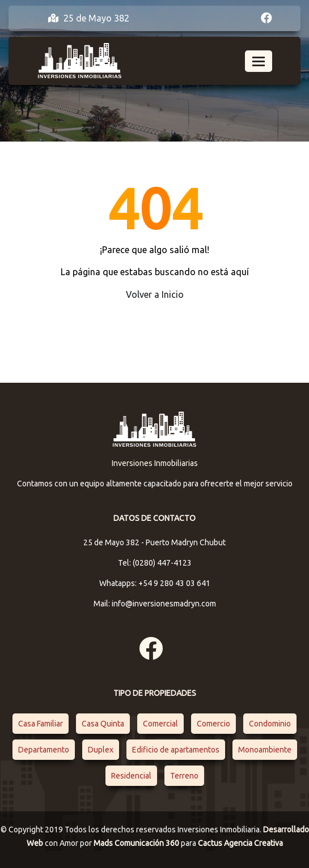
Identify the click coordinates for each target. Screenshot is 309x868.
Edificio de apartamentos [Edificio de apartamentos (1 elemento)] (176, 750)
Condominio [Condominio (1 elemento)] (270, 724)
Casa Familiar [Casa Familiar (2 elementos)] (41, 724)
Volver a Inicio (155, 294)
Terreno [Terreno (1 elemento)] (184, 776)
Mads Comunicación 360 (137, 843)
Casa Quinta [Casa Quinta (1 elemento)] (103, 724)
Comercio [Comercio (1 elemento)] (213, 724)
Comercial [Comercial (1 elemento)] (160, 724)
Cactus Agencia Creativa (240, 843)
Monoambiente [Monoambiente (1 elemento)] (265, 750)
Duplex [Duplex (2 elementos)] (101, 750)
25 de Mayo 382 (89, 18)
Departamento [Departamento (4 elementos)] (44, 750)
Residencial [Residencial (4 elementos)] (131, 776)
